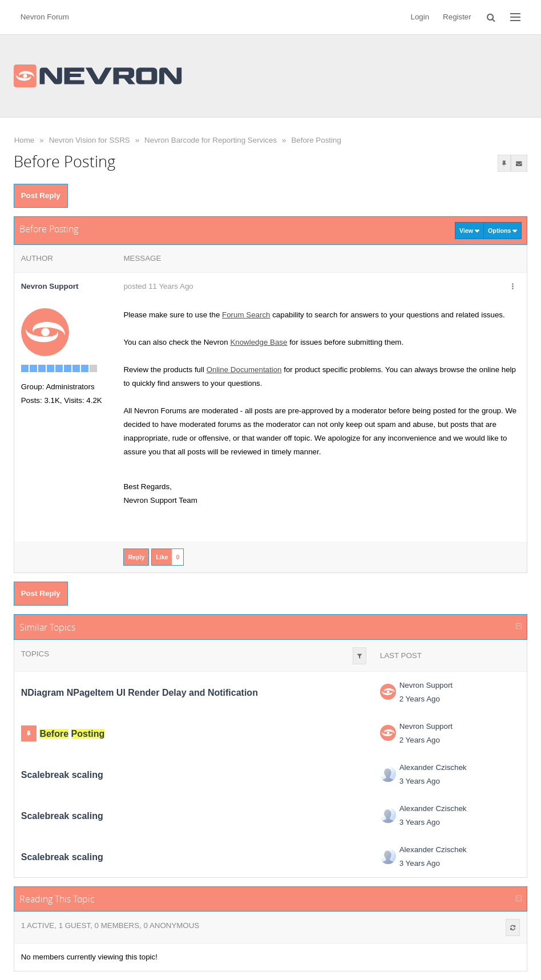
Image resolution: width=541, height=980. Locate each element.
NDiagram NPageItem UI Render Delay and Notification (140, 693)
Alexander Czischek (433, 767)
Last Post (401, 656)
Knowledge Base (259, 342)
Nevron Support (426, 685)
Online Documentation (244, 370)
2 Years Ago (420, 699)
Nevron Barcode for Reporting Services (211, 140)
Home (25, 140)
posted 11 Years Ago (158, 286)
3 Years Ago (420, 781)
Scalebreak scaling (62, 775)
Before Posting (316, 140)
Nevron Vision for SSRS (90, 140)
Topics (35, 654)
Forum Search (246, 315)
